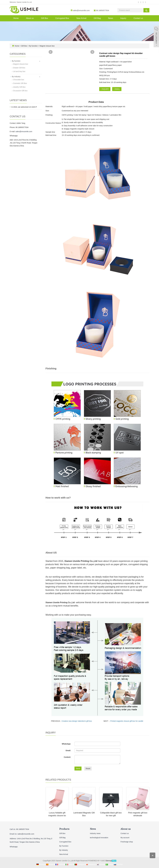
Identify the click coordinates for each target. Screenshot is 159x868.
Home (16, 18)
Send (78, 769)
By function (33, 46)
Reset (88, 769)
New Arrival (81, 18)
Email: (68, 750)
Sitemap (108, 861)
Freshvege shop (127, 842)
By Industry (16, 77)
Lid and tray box (19, 71)
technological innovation (99, 838)
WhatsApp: (66, 744)
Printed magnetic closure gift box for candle (127, 721)
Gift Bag (97, 18)
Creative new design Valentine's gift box (77, 721)
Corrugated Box (62, 18)
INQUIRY (105, 89)
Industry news (95, 833)
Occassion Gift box (20, 91)
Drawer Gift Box (19, 68)
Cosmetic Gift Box (20, 83)
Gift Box (45, 18)
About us (30, 18)
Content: (67, 757)
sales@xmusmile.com (81, 10)
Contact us (138, 18)
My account (125, 838)
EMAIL (117, 89)
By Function (64, 846)
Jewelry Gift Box (19, 87)
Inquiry (123, 18)
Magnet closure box (47, 46)
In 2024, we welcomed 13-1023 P (24, 107)
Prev (51, 52)
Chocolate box (19, 80)
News (111, 18)
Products (64, 829)
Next (92, 52)
